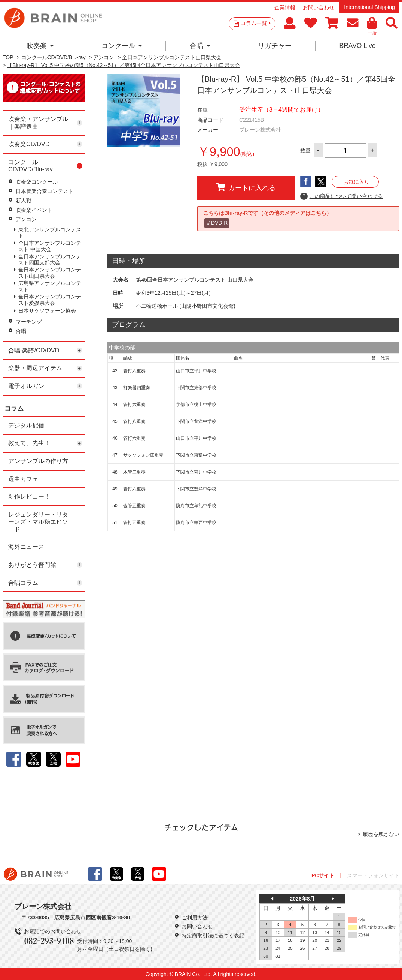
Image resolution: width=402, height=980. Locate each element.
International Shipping (369, 7)
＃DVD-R (217, 223)
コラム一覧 (256, 23)
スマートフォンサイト (373, 875)
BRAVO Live (357, 46)
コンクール (122, 46)
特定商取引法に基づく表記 (213, 935)
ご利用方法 (195, 917)
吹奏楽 (40, 46)
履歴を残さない (381, 834)
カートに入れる (246, 187)
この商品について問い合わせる (342, 196)
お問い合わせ (319, 7)
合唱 (200, 46)
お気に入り (356, 182)
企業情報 (285, 7)
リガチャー (275, 46)
